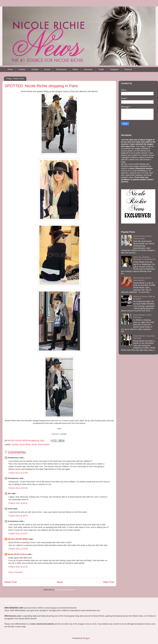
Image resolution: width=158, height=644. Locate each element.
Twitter (101, 69)
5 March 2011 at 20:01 (18, 516)
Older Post (108, 582)
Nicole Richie (25, 444)
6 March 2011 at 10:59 (18, 549)
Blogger (86, 638)
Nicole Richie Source (17, 554)
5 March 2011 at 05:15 (18, 488)
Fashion (22, 69)
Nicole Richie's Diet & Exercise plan (142, 237)
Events (47, 69)
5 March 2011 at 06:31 (18, 503)
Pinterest (128, 69)
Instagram (114, 69)
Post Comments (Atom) (65, 590)
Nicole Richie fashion (41, 444)
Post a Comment (16, 572)
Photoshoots (61, 69)
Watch (75, 69)
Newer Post (11, 582)
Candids (35, 69)
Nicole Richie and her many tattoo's (142, 279)
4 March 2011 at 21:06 (18, 473)
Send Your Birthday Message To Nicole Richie (144, 258)
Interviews (88, 69)
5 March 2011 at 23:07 (18, 534)
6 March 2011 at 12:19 (18, 567)
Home (10, 69)
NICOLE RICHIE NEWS (18, 539)
